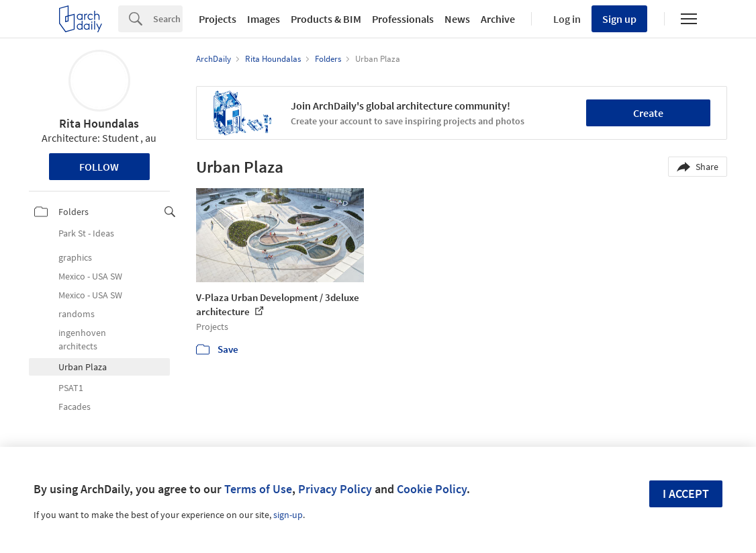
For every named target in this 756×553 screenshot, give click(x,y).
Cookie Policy (432, 489)
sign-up (288, 515)
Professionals (403, 19)
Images (264, 19)
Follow (99, 167)
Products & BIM (326, 19)
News (457, 19)
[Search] (168, 19)
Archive (498, 19)
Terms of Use (258, 489)
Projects (218, 19)
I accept (686, 494)
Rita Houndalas (99, 123)
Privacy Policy (335, 489)
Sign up (619, 19)
